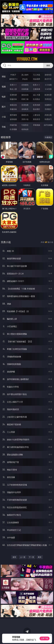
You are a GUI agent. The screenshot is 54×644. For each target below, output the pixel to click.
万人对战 (37, 75)
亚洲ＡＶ (13, 85)
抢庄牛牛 (48, 79)
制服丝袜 (13, 99)
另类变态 (48, 99)
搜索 (48, 65)
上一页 (23, 557)
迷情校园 (13, 119)
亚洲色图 (25, 105)
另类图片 (48, 109)
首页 (14, 557)
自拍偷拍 (25, 85)
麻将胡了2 (13, 79)
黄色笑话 (37, 119)
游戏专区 (48, 75)
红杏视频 (13, 129)
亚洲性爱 (13, 95)
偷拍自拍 (25, 95)
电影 (4, 97)
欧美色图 (37, 105)
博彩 (4, 77)
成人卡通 (37, 95)
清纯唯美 (25, 109)
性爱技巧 (48, 119)
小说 (4, 117)
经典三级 (25, 99)
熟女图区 (37, 109)
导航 (4, 127)
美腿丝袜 (13, 109)
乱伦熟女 (37, 99)
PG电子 (13, 75)
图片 (4, 107)
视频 (4, 87)
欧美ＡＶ (37, 85)
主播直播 (37, 89)
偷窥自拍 (13, 105)
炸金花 (25, 79)
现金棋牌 (37, 79)
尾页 (40, 557)
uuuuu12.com (27, 59)
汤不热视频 (48, 125)
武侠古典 (48, 115)
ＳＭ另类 (48, 89)
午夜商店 (25, 125)
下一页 (31, 557)
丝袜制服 (25, 89)
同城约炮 (13, 125)
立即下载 (45, 638)
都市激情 (13, 115)
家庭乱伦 (25, 115)
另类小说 (25, 119)
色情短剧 (25, 129)
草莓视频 (37, 125)
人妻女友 (37, 115)
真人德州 (25, 75)
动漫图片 (48, 105)
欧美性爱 (48, 95)
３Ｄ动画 (48, 85)
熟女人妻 (13, 89)
